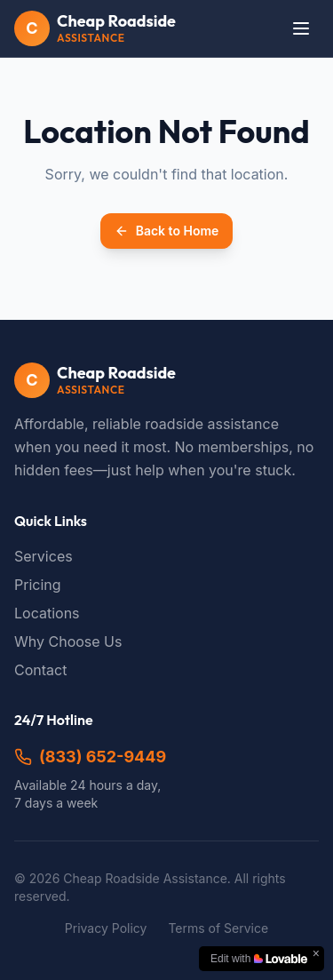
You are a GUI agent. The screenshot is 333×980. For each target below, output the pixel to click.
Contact (40, 670)
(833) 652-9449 (90, 757)
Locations (47, 613)
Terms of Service (218, 928)
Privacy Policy (106, 928)
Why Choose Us (68, 641)
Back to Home (167, 231)
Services (44, 556)
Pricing (38, 585)
